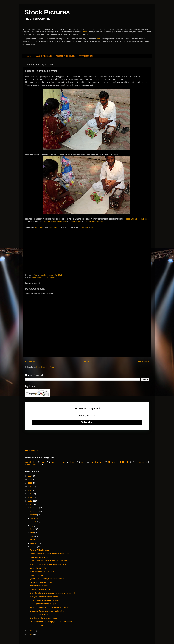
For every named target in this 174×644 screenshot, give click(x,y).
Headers (83, 462)
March (33, 540)
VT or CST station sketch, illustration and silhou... (50, 607)
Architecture (31, 462)
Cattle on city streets (38, 625)
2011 (30, 631)
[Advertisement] (46, 246)
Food (73, 462)
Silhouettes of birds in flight (55, 222)
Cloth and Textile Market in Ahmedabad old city (49, 561)
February (34, 543)
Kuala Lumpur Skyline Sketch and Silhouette (48, 564)
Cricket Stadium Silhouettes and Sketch (46, 600)
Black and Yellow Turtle (39, 557)
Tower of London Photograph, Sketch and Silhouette (51, 622)
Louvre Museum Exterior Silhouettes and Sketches (50, 554)
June (32, 529)
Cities (53, 462)
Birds (93, 227)
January (34, 547)
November (35, 511)
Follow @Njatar (31, 451)
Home (28, 56)
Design (63, 462)
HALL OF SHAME (43, 56)
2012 (30, 504)
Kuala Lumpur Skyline (39, 614)
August (33, 522)
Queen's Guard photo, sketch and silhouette (48, 579)
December (35, 508)
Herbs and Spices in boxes (137, 219)
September (35, 518)
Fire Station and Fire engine (41, 582)
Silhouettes (40, 227)
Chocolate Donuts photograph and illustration (48, 611)
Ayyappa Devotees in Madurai (42, 571)
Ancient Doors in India (39, 586)
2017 (30, 487)
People (52, 278)
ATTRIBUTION (86, 56)
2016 (30, 490)
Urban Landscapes (33, 465)
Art (44, 462)
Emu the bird (75, 222)
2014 (30, 497)
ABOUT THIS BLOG (65, 56)
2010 (30, 634)
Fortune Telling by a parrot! (41, 550)
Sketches (53, 227)
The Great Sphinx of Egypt (41, 589)
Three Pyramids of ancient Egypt (43, 604)
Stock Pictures (47, 12)
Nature (112, 462)
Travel (141, 462)
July (32, 526)
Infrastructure (96, 462)
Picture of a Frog (37, 575)
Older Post (143, 361)
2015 (30, 494)
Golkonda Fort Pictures (39, 568)
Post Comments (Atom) (46, 367)
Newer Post (32, 361)
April (32, 536)
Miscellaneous (43, 278)
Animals (85, 227)
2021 (30, 479)
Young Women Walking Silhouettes (44, 596)
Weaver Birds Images (94, 222)
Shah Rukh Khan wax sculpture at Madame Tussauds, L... (53, 593)
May (32, 533)
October (34, 515)
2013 (30, 501)
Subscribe (87, 422)
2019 (30, 483)
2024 (30, 476)
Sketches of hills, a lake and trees (43, 618)
